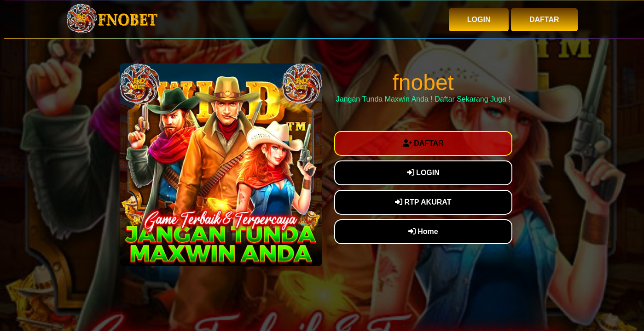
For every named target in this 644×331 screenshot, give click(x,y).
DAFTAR (544, 20)
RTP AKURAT (423, 202)
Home (423, 231)
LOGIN (479, 20)
